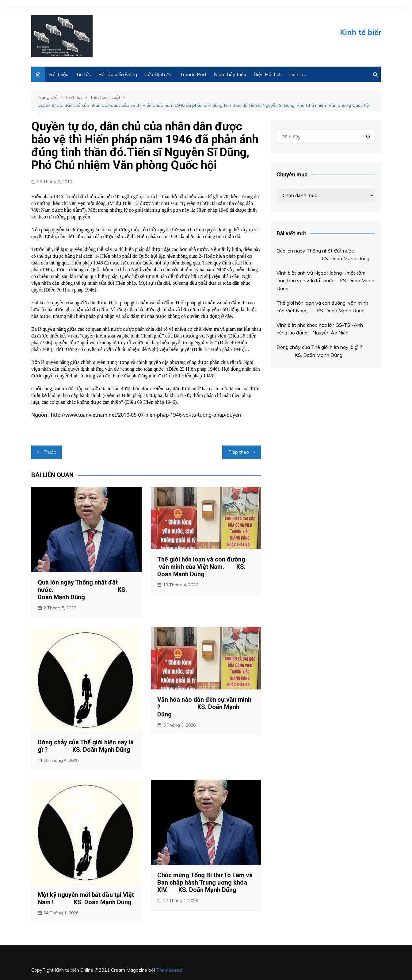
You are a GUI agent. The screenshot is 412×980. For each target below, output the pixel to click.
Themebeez (169, 970)
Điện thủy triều (230, 74)
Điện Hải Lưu (268, 74)
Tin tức (83, 74)
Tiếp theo (239, 452)
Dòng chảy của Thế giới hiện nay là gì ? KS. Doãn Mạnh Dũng (86, 746)
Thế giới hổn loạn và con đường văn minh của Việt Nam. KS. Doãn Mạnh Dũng (201, 567)
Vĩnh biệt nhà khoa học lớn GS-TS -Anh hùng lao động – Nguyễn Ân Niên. (320, 329)
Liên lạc (298, 74)
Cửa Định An (158, 74)
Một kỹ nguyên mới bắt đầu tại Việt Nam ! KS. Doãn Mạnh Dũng (86, 898)
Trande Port (193, 74)
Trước (50, 452)
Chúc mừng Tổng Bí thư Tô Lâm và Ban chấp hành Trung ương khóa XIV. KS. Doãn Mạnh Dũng (205, 882)
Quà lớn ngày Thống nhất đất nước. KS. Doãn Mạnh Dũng (82, 590)
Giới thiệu (58, 74)
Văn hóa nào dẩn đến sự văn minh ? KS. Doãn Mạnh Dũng (204, 707)
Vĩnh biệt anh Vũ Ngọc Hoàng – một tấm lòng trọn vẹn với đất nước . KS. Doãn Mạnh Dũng (325, 281)
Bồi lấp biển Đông (118, 74)
